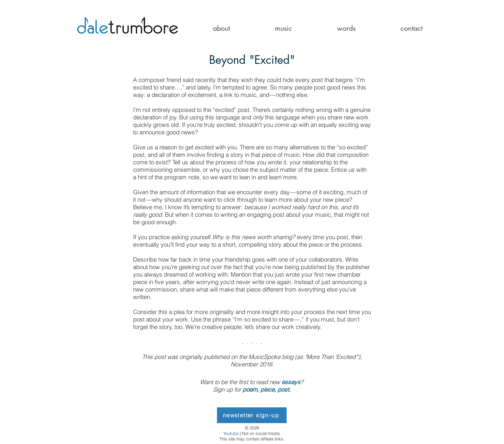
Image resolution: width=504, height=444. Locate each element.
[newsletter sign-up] (252, 415)
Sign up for (227, 389)
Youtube (231, 433)
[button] (221, 28)
